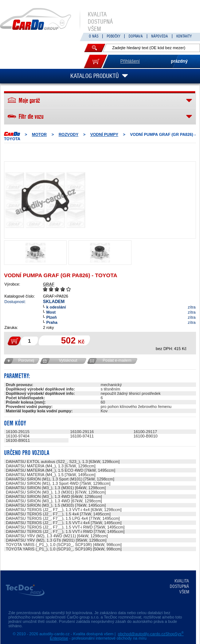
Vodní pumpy (104, 134)
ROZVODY (68, 134)
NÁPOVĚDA (160, 36)
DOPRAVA (136, 36)
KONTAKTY (184, 36)
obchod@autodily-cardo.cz (142, 634)
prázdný (179, 61)
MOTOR (40, 134)
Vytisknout (68, 360)
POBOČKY (113, 36)
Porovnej (26, 360)
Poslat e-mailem (117, 360)
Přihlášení (130, 61)
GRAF (49, 284)
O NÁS (94, 36)
